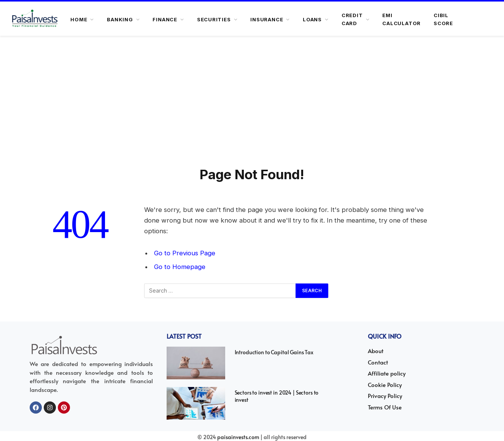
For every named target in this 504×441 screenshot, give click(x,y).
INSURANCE (267, 19)
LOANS (312, 19)
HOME (79, 19)
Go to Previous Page (185, 253)
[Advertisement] (252, 109)
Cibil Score (443, 19)
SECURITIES (214, 19)
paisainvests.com (238, 437)
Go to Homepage (180, 267)
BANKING (120, 19)
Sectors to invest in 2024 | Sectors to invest (277, 396)
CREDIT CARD (352, 19)
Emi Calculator (401, 19)
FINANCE (165, 19)
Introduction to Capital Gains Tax (274, 352)
